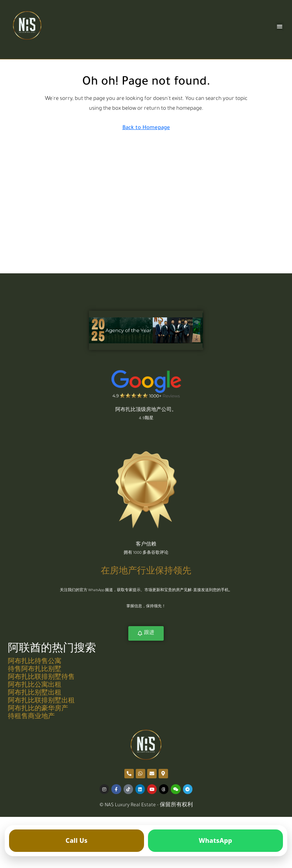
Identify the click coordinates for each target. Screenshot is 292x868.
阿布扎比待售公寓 (35, 662)
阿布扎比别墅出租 (35, 694)
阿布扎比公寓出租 (35, 686)
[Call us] (77, 841)
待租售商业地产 (31, 717)
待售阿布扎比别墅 (35, 670)
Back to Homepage (146, 128)
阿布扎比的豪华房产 (38, 709)
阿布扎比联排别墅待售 (41, 678)
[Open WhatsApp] (215, 841)
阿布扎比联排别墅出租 (41, 701)
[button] (280, 26)
